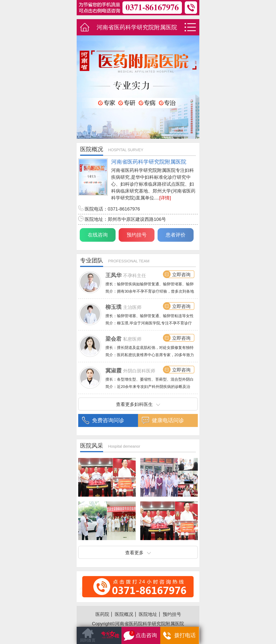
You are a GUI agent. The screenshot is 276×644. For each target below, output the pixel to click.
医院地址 (148, 614)
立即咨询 (181, 275)
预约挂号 (137, 235)
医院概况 (124, 614)
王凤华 (113, 275)
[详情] (165, 198)
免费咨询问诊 (108, 420)
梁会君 (113, 339)
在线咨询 (98, 235)
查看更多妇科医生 (138, 404)
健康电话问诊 (168, 420)
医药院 (102, 614)
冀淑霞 (113, 371)
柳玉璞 (113, 307)
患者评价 (176, 235)
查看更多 (138, 553)
